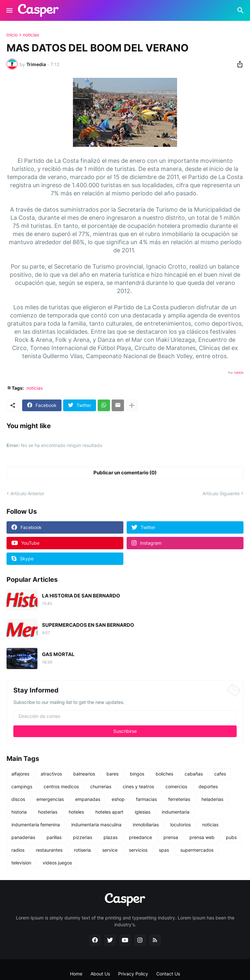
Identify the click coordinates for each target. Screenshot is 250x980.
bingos (137, 774)
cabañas (194, 774)
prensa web (202, 837)
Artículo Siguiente (221, 493)
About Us (100, 974)
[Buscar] (241, 10)
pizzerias (83, 837)
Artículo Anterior (27, 493)
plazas (111, 837)
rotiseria (82, 850)
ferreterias (179, 799)
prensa (171, 837)
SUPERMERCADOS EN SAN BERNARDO (88, 625)
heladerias (212, 799)
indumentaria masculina (96, 825)
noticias (31, 35)
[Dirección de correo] (125, 716)
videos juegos (57, 863)
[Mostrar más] (132, 405)
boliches (164, 774)
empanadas (88, 799)
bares (112, 774)
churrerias (101, 786)
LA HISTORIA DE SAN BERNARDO (81, 596)
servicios (138, 850)
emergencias (50, 799)
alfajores (20, 774)
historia (19, 812)
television (21, 863)
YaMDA (239, 373)
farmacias (146, 799)
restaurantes (49, 850)
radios (18, 850)
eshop (118, 799)
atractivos (51, 774)
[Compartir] (238, 64)
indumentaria (176, 812)
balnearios (84, 774)
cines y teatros (138, 786)
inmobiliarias (146, 825)
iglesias (143, 812)
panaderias (23, 837)
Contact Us (168, 974)
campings (22, 786)
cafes (220, 774)
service (110, 850)
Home (76, 974)
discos (18, 799)
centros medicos (61, 786)
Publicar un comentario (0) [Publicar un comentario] (125, 473)
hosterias (48, 812)
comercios (176, 786)
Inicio (12, 35)
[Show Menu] (9, 10)
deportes (208, 786)
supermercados (197, 850)
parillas (54, 837)
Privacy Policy (133, 974)
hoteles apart (109, 812)
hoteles (76, 812)
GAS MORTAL (58, 654)
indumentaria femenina (36, 825)
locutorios (181, 825)
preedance (140, 837)
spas (164, 850)
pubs (231, 837)
